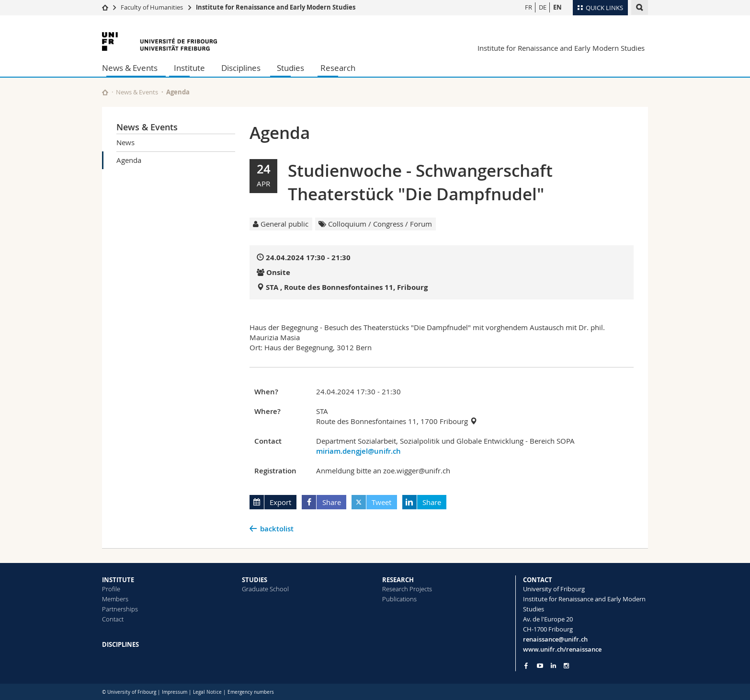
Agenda (129, 160)
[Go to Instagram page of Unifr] (566, 666)
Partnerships (120, 609)
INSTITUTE (118, 580)
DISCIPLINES (120, 644)
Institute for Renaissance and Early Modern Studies (276, 7)
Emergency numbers (251, 692)
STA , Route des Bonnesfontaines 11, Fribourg (347, 287)
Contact (113, 619)
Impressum (175, 692)
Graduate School (265, 589)
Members (115, 599)
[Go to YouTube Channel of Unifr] (540, 666)
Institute (189, 68)
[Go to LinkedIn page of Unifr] (553, 666)
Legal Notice (207, 692)
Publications (399, 599)
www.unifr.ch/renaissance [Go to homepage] (562, 649)
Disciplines (241, 68)
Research (338, 68)
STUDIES (255, 580)
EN (557, 7)
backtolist (277, 529)
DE (543, 7)
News (125, 142)
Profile (111, 589)
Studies (290, 68)
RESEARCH (398, 580)
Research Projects (407, 589)
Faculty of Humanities (152, 7)
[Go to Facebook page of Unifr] (526, 666)
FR (528, 7)
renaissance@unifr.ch (555, 639)
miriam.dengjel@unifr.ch (358, 451)
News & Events (130, 68)
